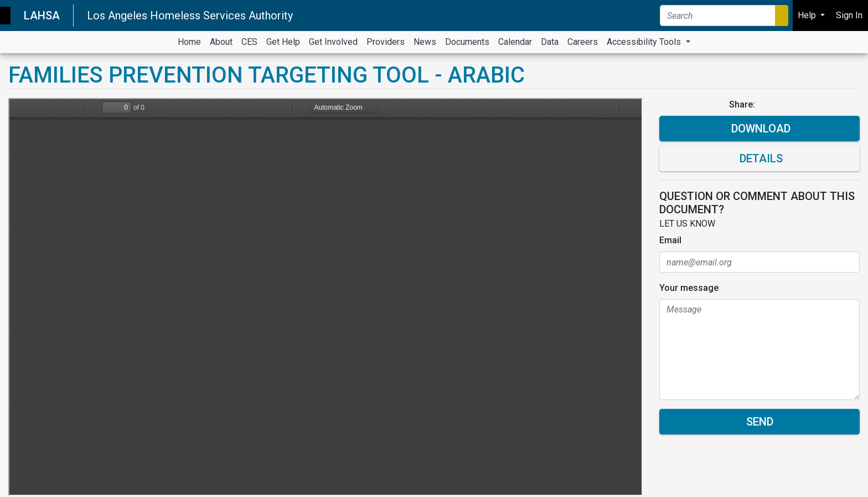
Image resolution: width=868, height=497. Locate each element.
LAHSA (42, 16)
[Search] (718, 16)
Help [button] (808, 15)
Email (670, 240)
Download (759, 129)
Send (760, 422)
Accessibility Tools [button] (645, 42)
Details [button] (760, 158)
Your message (689, 288)
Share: (743, 104)
